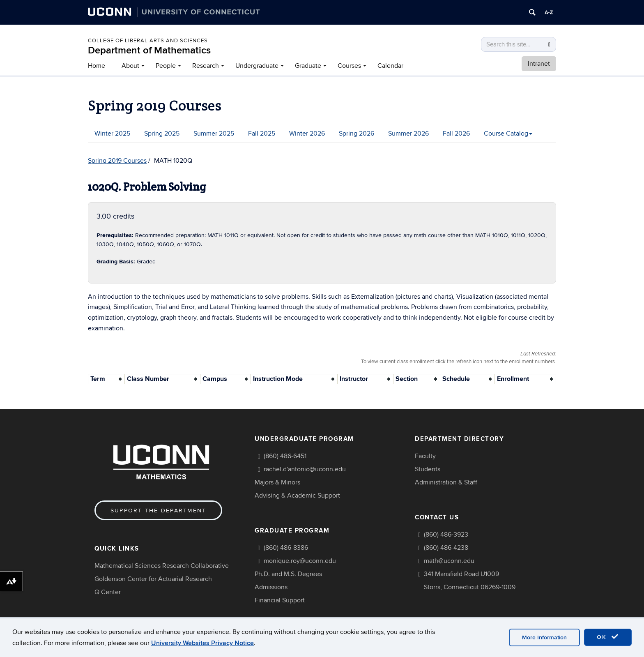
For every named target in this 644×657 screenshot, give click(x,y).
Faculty (425, 456)
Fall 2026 (456, 134)
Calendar (390, 66)
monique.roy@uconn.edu (300, 561)
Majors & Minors (277, 482)
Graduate (308, 66)
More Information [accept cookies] (544, 637)
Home (97, 66)
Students (428, 469)
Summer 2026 (408, 134)
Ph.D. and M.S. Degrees (288, 574)
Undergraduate (257, 66)
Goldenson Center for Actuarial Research (153, 579)
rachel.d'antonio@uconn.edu (305, 469)
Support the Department (158, 511)
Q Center (108, 592)
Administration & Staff (446, 482)
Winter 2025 (112, 134)
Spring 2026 (356, 134)
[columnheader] (107, 379)
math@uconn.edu (449, 561)
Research (206, 66)
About (130, 66)
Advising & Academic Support (297, 496)
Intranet (539, 64)
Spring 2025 (162, 134)
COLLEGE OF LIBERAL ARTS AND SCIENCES (148, 41)
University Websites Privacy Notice (202, 643)
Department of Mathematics (149, 50)
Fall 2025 (262, 134)
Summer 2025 (214, 134)
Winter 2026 (307, 134)
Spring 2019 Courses (117, 161)
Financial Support (280, 600)
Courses (349, 66)
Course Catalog (508, 134)
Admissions (271, 587)
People (166, 66)
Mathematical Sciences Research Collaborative (162, 566)
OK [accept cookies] (608, 637)
